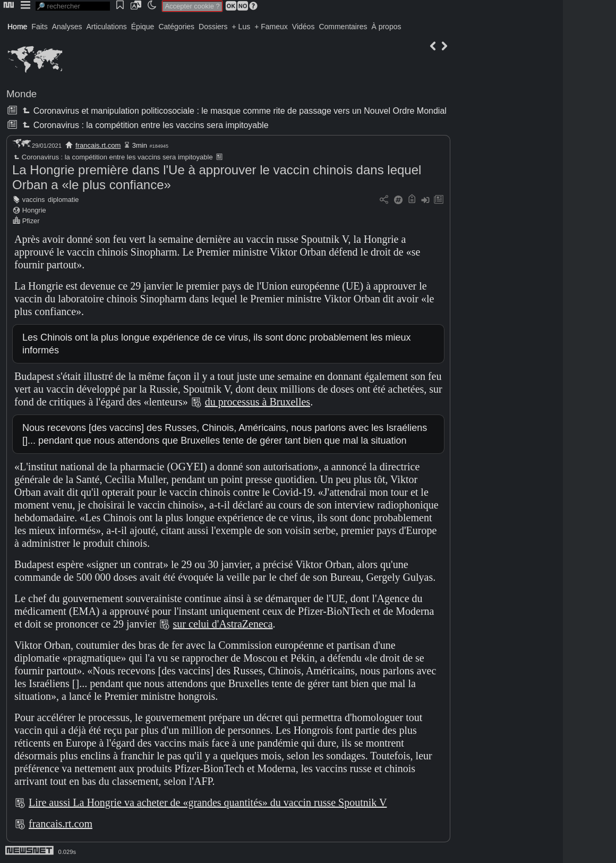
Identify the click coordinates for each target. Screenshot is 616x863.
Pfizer (31, 221)
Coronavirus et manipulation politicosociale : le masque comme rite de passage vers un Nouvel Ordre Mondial (233, 111)
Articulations (107, 27)
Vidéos (303, 27)
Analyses (67, 27)
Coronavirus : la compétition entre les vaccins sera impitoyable (144, 125)
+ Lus (241, 27)
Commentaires (343, 27)
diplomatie (63, 200)
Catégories (176, 27)
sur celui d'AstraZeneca (223, 624)
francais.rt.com (98, 145)
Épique (143, 27)
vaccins (34, 200)
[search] (73, 6)
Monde (22, 94)
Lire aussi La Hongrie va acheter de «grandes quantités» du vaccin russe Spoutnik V (208, 802)
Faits (39, 27)
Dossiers (213, 27)
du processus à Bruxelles (258, 402)
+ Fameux (271, 27)
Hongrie (34, 210)
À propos (386, 27)
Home (17, 27)
